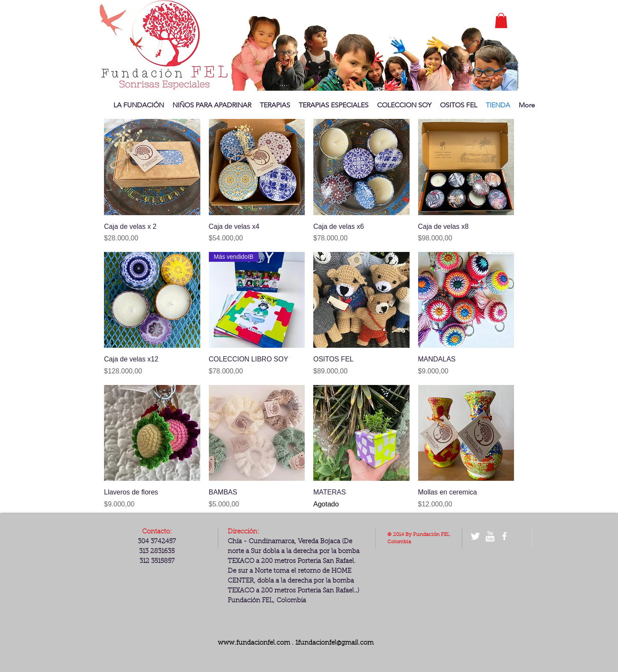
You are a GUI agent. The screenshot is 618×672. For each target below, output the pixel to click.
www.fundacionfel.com (254, 643)
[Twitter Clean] (475, 536)
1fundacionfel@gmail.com (334, 643)
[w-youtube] (490, 536)
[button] (501, 21)
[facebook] (504, 536)
